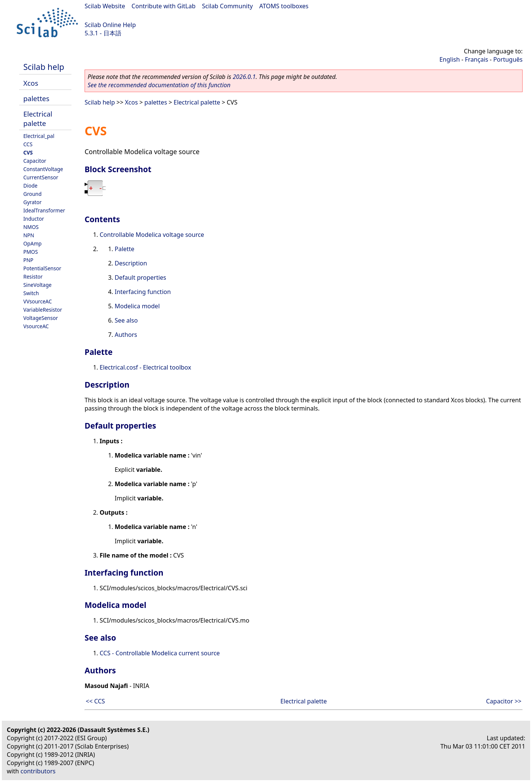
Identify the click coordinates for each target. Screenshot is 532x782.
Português (508, 59)
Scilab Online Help (110, 25)
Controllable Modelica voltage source (152, 235)
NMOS (31, 227)
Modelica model (137, 306)
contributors (38, 771)
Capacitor (35, 161)
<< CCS (95, 701)
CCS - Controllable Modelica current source (160, 653)
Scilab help (44, 67)
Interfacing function (143, 292)
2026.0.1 (244, 77)
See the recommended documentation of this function (159, 85)
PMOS (31, 252)
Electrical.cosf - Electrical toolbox (145, 367)
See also (126, 320)
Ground (33, 194)
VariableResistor (43, 310)
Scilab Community (227, 6)
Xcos (31, 83)
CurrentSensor (41, 177)
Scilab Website (105, 6)
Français (477, 59)
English (450, 59)
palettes (36, 98)
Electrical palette (38, 118)
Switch (31, 293)
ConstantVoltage (43, 169)
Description (131, 263)
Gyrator (33, 202)
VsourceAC (36, 326)
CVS (28, 152)
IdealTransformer (44, 210)
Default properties (140, 277)
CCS (28, 144)
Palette (124, 249)
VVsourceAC (38, 301)
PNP (28, 260)
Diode (30, 186)
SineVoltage (37, 285)
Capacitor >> (504, 701)
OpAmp (33, 243)
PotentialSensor (42, 268)
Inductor (34, 219)
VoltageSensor (41, 318)
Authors (126, 335)
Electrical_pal (39, 136)
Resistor (33, 277)
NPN (29, 235)
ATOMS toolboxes (284, 6)
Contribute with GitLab (164, 6)
